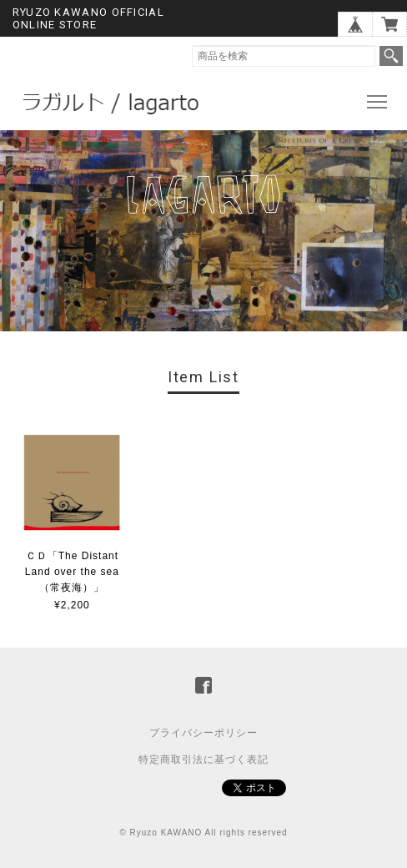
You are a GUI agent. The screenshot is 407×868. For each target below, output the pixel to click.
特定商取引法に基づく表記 (203, 759)
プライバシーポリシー (203, 733)
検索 (391, 56)
